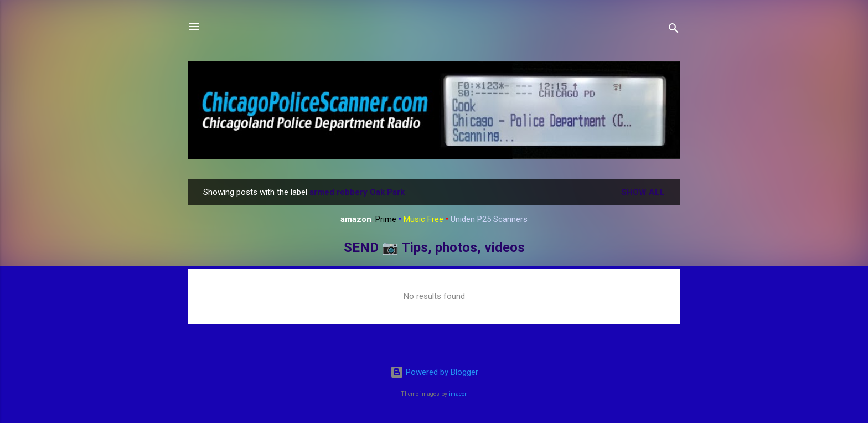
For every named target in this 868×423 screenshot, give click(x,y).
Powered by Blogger (434, 372)
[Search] (674, 30)
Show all (643, 192)
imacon (458, 394)
